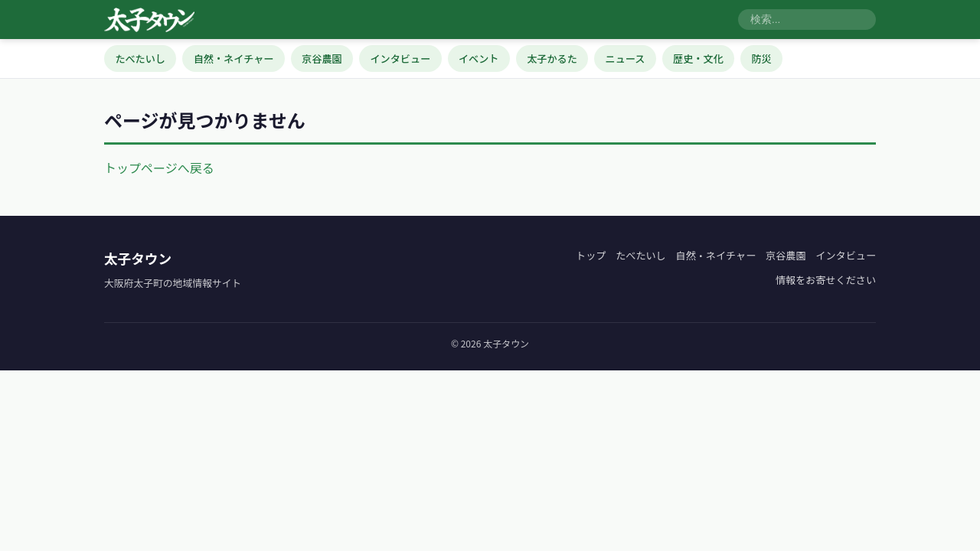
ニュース (626, 59)
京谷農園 (322, 59)
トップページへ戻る (159, 168)
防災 (761, 59)
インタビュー (401, 59)
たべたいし (140, 59)
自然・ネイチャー (234, 59)
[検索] (807, 20)
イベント (479, 59)
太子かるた (552, 59)
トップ (591, 255)
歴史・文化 (698, 59)
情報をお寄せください (826, 280)
